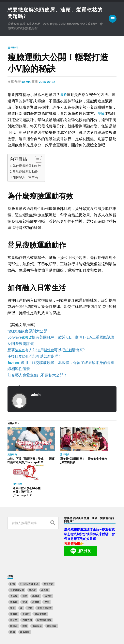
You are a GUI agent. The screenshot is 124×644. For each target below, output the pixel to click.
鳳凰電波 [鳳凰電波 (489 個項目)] (25, 596)
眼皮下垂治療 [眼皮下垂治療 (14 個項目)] (45, 572)
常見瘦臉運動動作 (26, 172)
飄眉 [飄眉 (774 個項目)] (13, 596)
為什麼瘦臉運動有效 (28, 166)
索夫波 (27, 338)
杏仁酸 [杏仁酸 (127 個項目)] (14, 560)
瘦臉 (64, 95)
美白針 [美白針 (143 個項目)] (26, 577)
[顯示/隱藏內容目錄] (39, 160)
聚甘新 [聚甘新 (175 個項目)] (14, 583)
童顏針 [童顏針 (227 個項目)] (14, 577)
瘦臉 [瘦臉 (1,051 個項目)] (47, 566)
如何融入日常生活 (26, 178)
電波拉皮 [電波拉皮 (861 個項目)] (37, 590)
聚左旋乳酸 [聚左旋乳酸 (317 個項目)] (41, 577)
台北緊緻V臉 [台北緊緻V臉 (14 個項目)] (17, 554)
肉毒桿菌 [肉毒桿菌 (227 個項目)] (27, 583)
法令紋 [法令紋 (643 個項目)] (48, 560)
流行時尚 (13, 48)
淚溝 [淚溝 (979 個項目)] (25, 566)
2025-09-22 (47, 82)
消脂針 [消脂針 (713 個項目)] (14, 566)
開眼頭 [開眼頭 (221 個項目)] (14, 590)
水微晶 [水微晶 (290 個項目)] (36, 560)
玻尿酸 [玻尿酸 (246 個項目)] (36, 566)
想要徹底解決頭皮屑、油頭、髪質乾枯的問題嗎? (59, 630)
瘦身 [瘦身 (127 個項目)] (13, 572)
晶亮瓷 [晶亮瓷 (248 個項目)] (45, 554)
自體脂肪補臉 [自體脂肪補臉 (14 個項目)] (44, 583)
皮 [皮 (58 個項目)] (21, 572)
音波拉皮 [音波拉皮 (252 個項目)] (52, 590)
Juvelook (15, 363)
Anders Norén (31, 636)
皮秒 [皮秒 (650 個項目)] (30, 572)
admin (26, 82)
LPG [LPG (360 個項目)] (13, 548)
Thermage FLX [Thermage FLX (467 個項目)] (29, 548)
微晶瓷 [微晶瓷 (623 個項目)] (33, 554)
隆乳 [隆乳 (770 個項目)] (25, 590)
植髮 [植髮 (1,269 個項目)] (25, 560)
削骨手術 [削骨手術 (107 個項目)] (49, 548)
